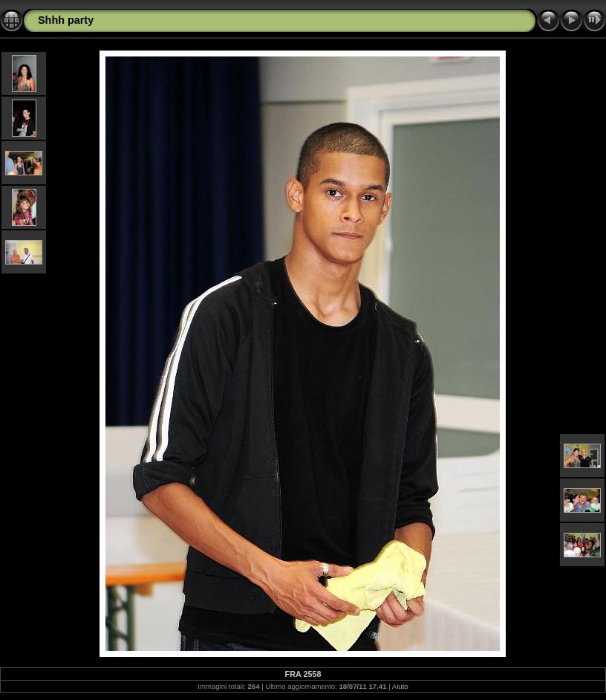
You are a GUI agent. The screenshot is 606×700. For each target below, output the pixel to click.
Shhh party (66, 20)
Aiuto (400, 686)
